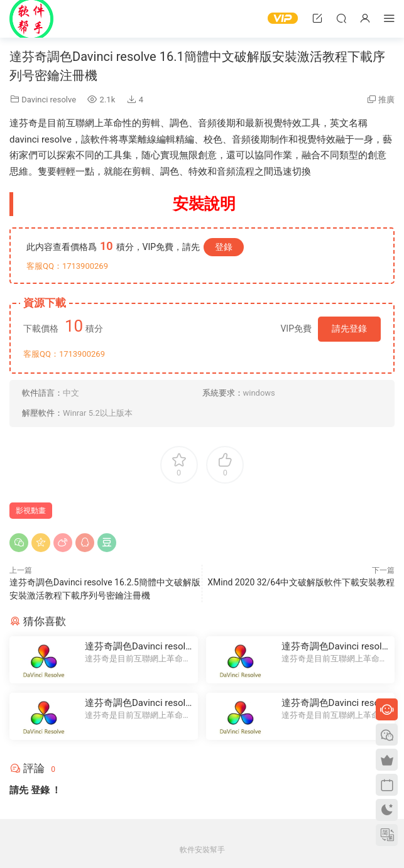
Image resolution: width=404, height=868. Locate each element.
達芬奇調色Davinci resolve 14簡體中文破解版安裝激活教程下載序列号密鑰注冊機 (334, 647)
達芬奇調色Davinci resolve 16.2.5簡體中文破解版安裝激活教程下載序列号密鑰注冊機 (137, 647)
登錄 (224, 247)
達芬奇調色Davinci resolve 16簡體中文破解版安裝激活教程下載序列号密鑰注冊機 (137, 703)
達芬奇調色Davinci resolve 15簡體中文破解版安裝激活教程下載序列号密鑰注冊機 (334, 703)
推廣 (386, 100)
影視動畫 (31, 511)
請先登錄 (349, 328)
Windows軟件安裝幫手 (31, 19)
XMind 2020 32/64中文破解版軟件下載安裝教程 (301, 582)
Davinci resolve (49, 100)
